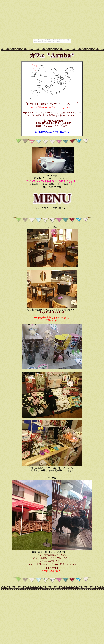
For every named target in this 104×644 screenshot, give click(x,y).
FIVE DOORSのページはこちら (52, 132)
